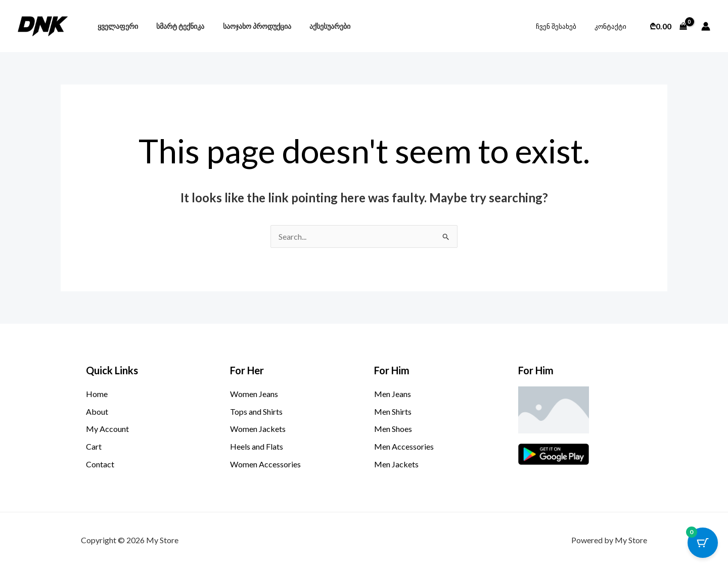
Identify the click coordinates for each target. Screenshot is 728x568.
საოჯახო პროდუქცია (247, 26)
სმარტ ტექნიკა (175, 26)
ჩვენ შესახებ (563, 26)
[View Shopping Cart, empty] (668, 26)
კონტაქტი (612, 26)
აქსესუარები (317, 26)
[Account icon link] (706, 26)
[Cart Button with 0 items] (703, 543)
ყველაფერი (116, 26)
